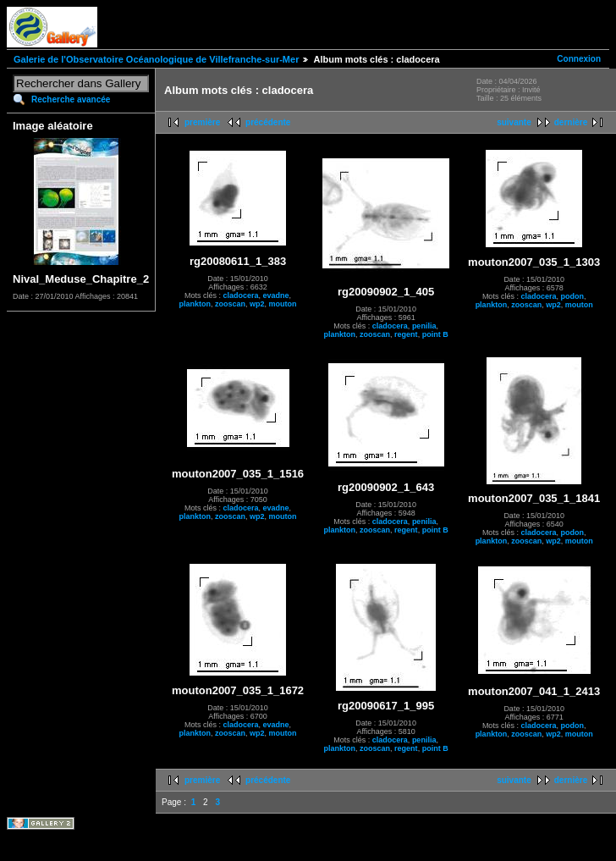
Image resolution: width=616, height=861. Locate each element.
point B (435, 334)
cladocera (241, 295)
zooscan (230, 304)
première (202, 122)
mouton (283, 304)
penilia (424, 326)
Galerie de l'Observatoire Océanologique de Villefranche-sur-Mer (156, 59)
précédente (268, 122)
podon (572, 296)
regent (406, 334)
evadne (276, 295)
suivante (514, 122)
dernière (571, 122)
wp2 (257, 304)
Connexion (579, 59)
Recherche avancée (71, 99)
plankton (195, 304)
